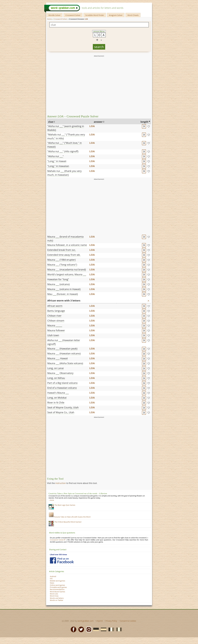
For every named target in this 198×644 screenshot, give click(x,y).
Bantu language (56, 311)
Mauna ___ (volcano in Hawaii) (64, 289)
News (52, 583)
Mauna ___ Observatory (60, 373)
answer (98, 122)
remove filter (99, 31)
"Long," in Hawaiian (58, 166)
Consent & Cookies (128, 621)
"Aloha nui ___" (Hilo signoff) (63, 151)
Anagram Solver (116, 15)
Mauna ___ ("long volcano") (62, 265)
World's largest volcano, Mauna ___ (67, 274)
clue (51, 122)
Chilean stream (56, 321)
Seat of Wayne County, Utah (63, 407)
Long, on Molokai (57, 398)
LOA (92, 126)
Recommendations (57, 589)
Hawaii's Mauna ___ (58, 393)
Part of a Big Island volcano (63, 383)
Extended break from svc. (62, 250)
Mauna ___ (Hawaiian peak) (62, 349)
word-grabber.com (86, 621)
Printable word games (58, 587)
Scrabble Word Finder (95, 15)
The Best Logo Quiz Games (65, 505)
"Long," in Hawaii (57, 161)
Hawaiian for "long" (58, 279)
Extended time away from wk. (64, 255)
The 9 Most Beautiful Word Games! (68, 522)
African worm (55, 306)
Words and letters (57, 598)
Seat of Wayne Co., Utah (61, 412)
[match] (149, 126)
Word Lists (54, 594)
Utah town (53, 335)
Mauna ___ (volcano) (59, 284)
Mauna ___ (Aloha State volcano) (65, 363)
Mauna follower (56, 330)
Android (53, 576)
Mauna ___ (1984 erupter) (62, 260)
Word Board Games (58, 592)
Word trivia (54, 596)
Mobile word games (58, 581)
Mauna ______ (55, 325)
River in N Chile (56, 402)
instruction (61, 483)
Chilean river (54, 316)
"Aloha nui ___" (56, 156)
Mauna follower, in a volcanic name (67, 245)
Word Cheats (133, 15)
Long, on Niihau (56, 378)
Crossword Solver (73, 15)
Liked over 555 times (58, 555)
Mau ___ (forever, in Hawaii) (63, 294)
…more (51, 500)
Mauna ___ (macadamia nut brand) (67, 269)
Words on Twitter (57, 600)
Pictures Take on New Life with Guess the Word (70, 517)
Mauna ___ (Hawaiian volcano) (64, 353)
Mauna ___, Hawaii (58, 358)
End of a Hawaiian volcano (62, 388)
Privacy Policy (111, 621)
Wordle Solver (54, 15)
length (144, 122)
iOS (51, 579)
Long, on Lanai (56, 368)
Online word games (57, 585)
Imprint (99, 621)
